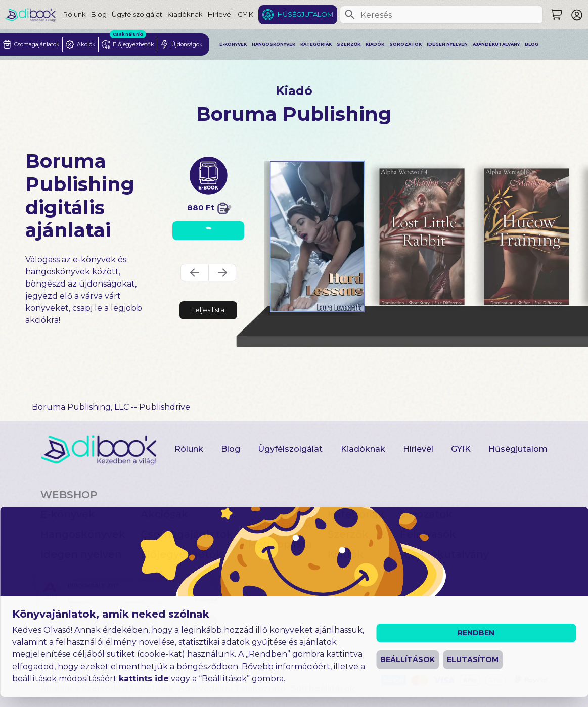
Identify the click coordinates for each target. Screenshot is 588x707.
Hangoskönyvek (274, 44)
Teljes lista (208, 310)
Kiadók (375, 44)
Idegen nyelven (447, 44)
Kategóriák (316, 44)
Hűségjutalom (305, 14)
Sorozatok (405, 44)
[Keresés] (350, 15)
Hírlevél (220, 14)
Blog (99, 14)
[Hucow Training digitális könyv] (527, 237)
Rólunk (75, 14)
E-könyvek (233, 44)
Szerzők (349, 44)
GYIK (245, 14)
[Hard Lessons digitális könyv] (317, 237)
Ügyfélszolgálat (137, 14)
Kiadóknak (185, 14)
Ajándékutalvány (496, 44)
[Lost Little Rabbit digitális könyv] (422, 237)
